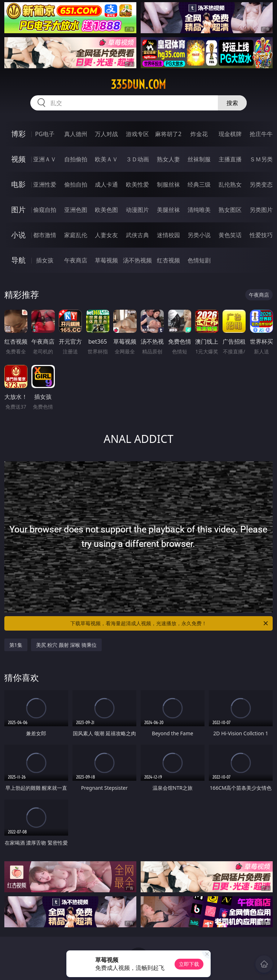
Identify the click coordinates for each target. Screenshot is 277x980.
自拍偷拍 (76, 159)
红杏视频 (168, 260)
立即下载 (189, 964)
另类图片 (261, 210)
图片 (18, 210)
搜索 (232, 103)
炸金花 (199, 134)
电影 (18, 184)
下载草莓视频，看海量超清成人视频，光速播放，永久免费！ (170, 623)
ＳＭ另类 (261, 159)
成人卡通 (106, 184)
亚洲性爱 (45, 184)
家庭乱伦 (76, 235)
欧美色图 (106, 210)
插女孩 (45, 260)
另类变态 (261, 184)
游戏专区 (137, 134)
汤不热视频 (137, 260)
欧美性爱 (137, 184)
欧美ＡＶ (106, 159)
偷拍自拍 (76, 184)
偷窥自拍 (45, 210)
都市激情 (45, 235)
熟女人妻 (168, 159)
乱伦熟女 (230, 184)
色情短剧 (199, 260)
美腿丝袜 (168, 210)
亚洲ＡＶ (45, 159)
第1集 (16, 645)
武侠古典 (137, 235)
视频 (18, 159)
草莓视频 (106, 260)
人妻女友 (106, 235)
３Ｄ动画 (137, 159)
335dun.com (138, 84)
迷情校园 (168, 235)
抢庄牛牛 (261, 134)
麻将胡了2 (168, 134)
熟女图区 (230, 210)
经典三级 (199, 184)
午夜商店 (76, 260)
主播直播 (230, 159)
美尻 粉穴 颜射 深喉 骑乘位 (67, 645)
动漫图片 (137, 210)
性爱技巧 (261, 235)
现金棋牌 (230, 134)
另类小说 (199, 235)
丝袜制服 (199, 159)
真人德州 (76, 134)
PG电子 (45, 134)
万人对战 (106, 134)
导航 (18, 260)
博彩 (18, 134)
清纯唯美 (199, 210)
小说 (18, 235)
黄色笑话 (230, 235)
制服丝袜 (168, 184)
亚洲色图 (76, 210)
